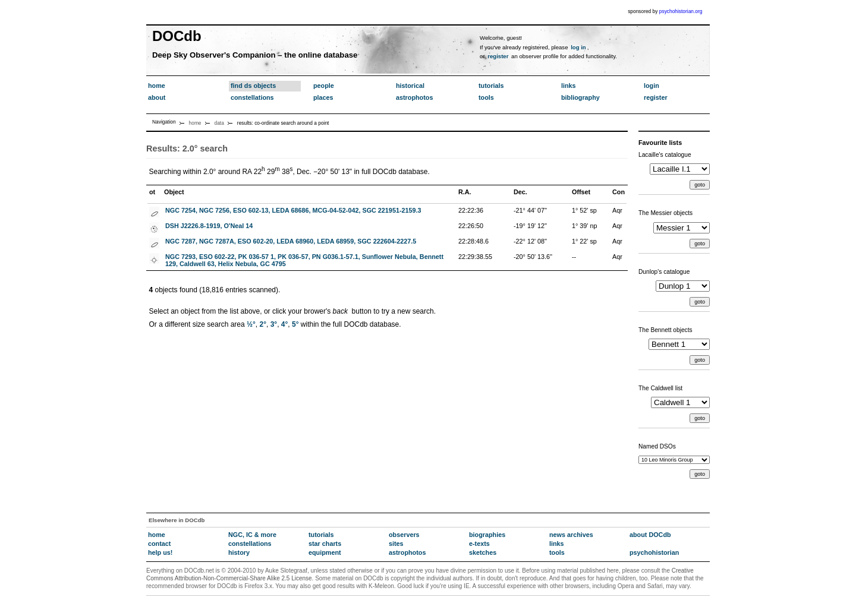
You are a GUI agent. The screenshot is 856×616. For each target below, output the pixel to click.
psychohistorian (654, 552)
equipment (325, 552)
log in (578, 47)
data (219, 123)
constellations (252, 97)
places (323, 97)
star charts (325, 544)
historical (410, 86)
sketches (483, 552)
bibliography (580, 97)
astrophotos (414, 97)
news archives (571, 535)
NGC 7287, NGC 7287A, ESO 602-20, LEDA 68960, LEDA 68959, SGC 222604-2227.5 (291, 241)
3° (274, 324)
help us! (160, 552)
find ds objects (253, 86)
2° (263, 324)
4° (284, 324)
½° (251, 324)
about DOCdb (650, 535)
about (157, 97)
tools (486, 97)
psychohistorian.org (681, 11)
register (498, 56)
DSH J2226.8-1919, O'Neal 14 (209, 226)
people (324, 86)
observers (404, 535)
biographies (487, 535)
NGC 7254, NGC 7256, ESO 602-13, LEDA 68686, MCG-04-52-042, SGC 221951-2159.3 (293, 210)
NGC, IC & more (252, 535)
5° (295, 324)
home (157, 86)
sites (396, 544)
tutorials (491, 86)
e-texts (479, 544)
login (652, 86)
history (239, 552)
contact (159, 544)
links (569, 86)
